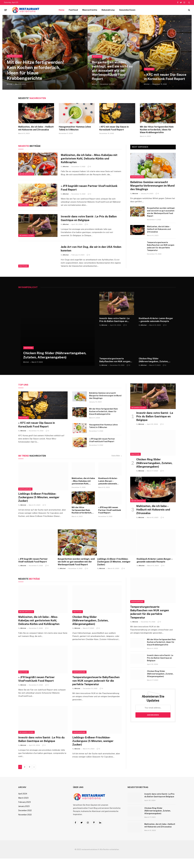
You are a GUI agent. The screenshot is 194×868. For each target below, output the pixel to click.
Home (61, 10)
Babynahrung (108, 10)
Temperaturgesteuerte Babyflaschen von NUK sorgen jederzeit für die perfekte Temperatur (161, 246)
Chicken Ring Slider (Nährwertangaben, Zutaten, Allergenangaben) (55, 365)
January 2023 (24, 816)
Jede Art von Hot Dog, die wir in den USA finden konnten (87, 256)
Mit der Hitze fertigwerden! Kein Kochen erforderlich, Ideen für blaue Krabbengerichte (37, 70)
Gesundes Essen (127, 10)
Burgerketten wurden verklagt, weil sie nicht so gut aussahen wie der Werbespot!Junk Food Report (112, 70)
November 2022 (25, 824)
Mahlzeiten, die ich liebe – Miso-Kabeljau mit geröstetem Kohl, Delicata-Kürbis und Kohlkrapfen (90, 159)
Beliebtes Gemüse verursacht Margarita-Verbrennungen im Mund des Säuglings (152, 186)
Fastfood (73, 10)
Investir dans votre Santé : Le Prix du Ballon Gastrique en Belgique (89, 223)
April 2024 (23, 803)
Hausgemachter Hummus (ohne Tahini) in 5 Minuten (75, 128)
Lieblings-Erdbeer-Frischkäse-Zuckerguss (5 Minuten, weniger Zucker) (39, 507)
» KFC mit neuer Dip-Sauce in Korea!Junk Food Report (166, 77)
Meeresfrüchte (90, 10)
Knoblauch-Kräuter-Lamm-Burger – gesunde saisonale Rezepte (156, 329)
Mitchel (10, 84)
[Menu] (6, 10)
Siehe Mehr (117, 465)
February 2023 (24, 812)
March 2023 (23, 807)
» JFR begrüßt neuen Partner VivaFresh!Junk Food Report (90, 190)
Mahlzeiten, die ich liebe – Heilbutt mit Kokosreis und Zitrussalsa (36, 128)
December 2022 (25, 820)
